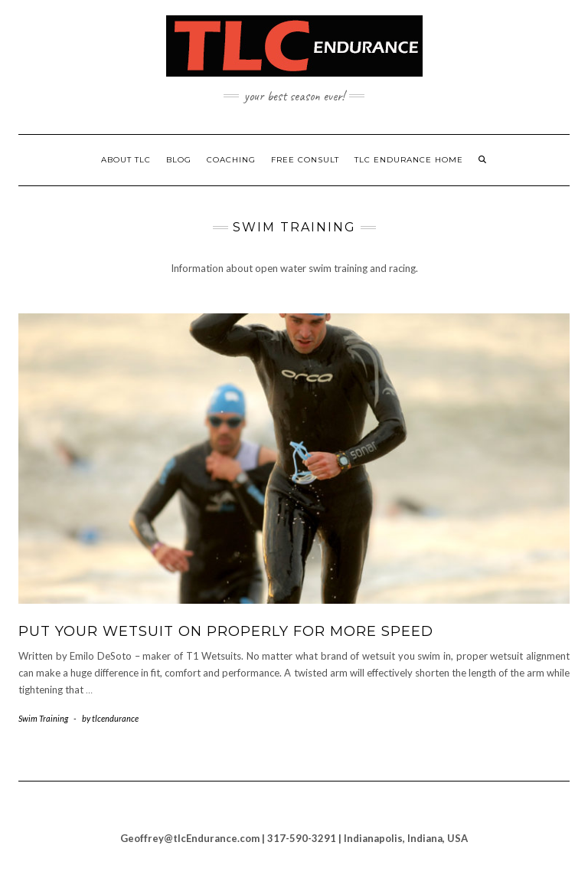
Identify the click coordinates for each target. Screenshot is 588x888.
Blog (179, 160)
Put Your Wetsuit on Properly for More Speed (226, 631)
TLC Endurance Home (409, 160)
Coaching (231, 160)
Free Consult (305, 160)
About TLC (126, 160)
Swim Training (43, 718)
